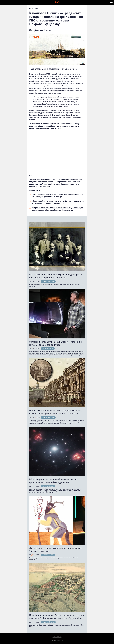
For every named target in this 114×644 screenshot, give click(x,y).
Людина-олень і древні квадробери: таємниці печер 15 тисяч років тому (56, 550)
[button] (111, 2)
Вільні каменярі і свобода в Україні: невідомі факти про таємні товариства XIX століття (56, 276)
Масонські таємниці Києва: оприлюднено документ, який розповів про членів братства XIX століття (56, 412)
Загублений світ (40, 30)
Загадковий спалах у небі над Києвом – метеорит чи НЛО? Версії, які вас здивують (56, 343)
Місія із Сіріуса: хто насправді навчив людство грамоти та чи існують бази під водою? (53, 481)
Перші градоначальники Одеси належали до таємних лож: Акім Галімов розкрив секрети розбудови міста (57, 617)
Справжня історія (48, 281)
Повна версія (57, 637)
